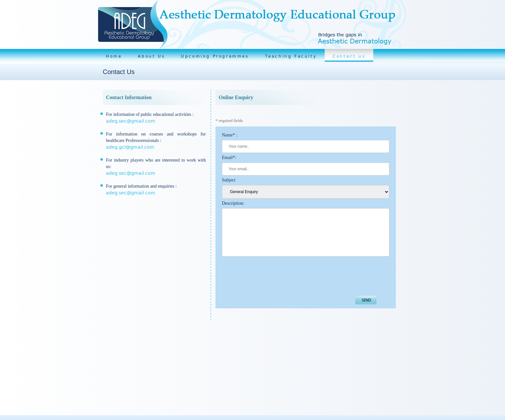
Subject (229, 180)
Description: (233, 203)
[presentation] (271, 276)
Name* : (230, 135)
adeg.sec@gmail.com (131, 121)
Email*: (229, 158)
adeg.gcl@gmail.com (130, 147)
